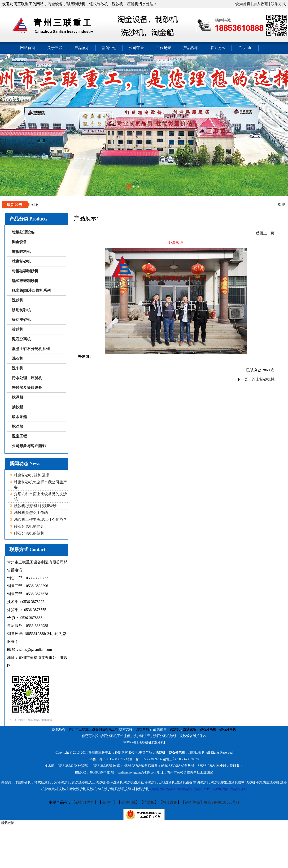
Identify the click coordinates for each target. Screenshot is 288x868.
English (245, 48)
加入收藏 (261, 4)
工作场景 (164, 48)
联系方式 (278, 4)
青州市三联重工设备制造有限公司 (94, 729)
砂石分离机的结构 (29, 533)
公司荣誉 (136, 48)
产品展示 (82, 48)
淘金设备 (19, 242)
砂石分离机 (228, 729)
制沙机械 (192, 802)
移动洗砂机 (21, 320)
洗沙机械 (128, 802)
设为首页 (243, 4)
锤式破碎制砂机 (25, 281)
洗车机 (17, 368)
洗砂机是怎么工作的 (31, 513)
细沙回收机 (197, 753)
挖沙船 (17, 426)
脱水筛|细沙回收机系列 (31, 290)
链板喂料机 (21, 252)
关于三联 (55, 48)
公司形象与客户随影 (29, 446)
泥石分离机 (21, 339)
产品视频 (191, 48)
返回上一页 (265, 233)
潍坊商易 (142, 729)
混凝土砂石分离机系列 (31, 349)
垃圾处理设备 (23, 232)
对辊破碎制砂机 (25, 271)
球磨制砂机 (21, 261)
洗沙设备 (190, 729)
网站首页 (28, 48)
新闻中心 (109, 48)
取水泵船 (19, 417)
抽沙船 (17, 407)
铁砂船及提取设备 (27, 388)
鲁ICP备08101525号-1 (222, 802)
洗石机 (17, 358)
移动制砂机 (21, 310)
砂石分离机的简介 (29, 526)
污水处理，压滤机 (27, 378)
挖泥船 (17, 397)
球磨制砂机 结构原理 (31, 475)
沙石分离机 (208, 729)
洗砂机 (17, 300)
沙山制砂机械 (263, 379)
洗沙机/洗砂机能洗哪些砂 (35, 506)
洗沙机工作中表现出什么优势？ (40, 519)
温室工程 (19, 436)
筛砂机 (17, 329)
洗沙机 (175, 729)
